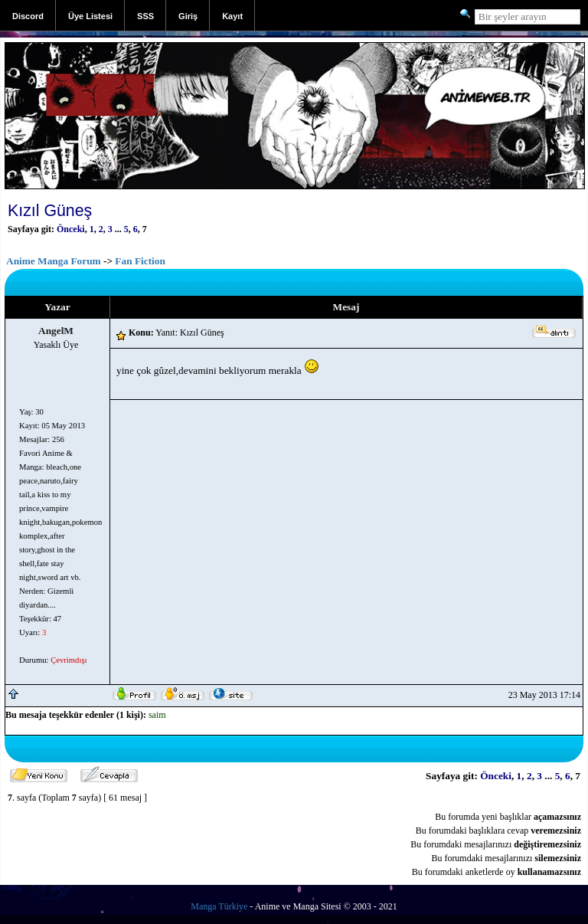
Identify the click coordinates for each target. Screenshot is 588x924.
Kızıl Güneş (50, 211)
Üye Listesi (90, 16)
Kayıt (232, 16)
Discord (28, 16)
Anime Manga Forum (54, 261)
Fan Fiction (140, 261)
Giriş (188, 16)
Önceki (71, 229)
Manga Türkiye (219, 906)
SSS (145, 16)
